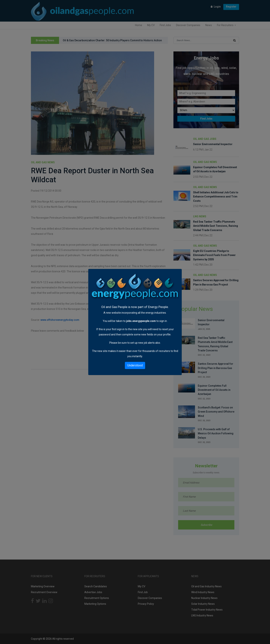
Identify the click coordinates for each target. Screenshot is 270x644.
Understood (135, 365)
